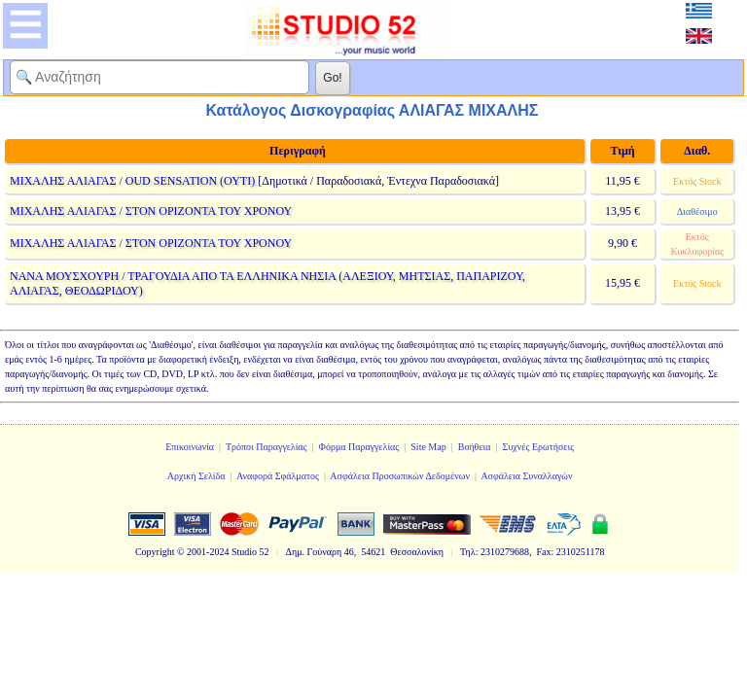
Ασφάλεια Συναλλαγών (526, 476)
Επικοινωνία (190, 447)
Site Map (428, 447)
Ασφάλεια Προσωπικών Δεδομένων (400, 476)
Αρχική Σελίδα (196, 476)
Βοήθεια (475, 447)
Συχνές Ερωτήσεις (539, 447)
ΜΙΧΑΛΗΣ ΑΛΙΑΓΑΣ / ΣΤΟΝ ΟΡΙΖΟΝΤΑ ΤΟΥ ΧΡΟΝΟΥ (151, 211)
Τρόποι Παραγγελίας (267, 447)
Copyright (155, 552)
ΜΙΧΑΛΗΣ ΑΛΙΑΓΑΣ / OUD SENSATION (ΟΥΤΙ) (132, 181)
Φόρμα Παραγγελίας (359, 447)
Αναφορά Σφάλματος (278, 476)
